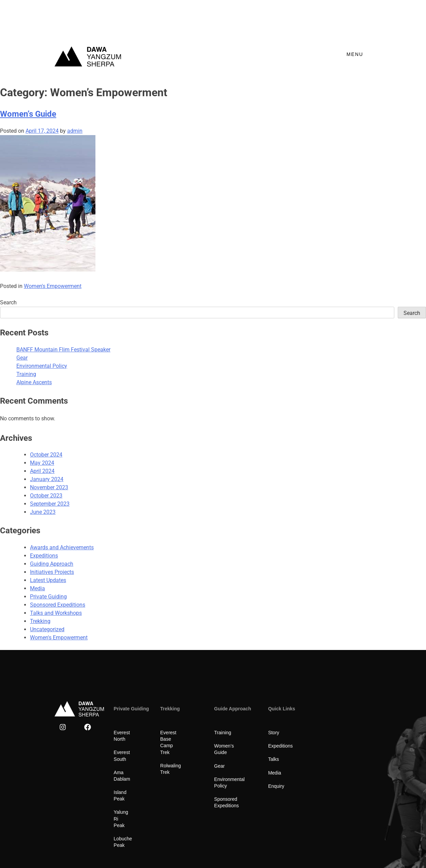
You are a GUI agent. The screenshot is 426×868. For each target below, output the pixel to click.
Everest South (129, 746)
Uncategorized (47, 629)
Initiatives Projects (52, 572)
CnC (367, 843)
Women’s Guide (28, 114)
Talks (274, 759)
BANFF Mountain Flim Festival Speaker (63, 350)
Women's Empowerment (53, 286)
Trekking (40, 621)
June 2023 (43, 512)
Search (8, 302)
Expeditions (44, 556)
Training (26, 374)
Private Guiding (48, 597)
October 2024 (46, 455)
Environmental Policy (42, 366)
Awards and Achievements (62, 547)
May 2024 (42, 463)
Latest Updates (48, 580)
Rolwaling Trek (176, 752)
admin (75, 131)
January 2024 (47, 479)
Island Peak (126, 773)
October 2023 (46, 496)
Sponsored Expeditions (58, 605)
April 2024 (42, 471)
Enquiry (276, 786)
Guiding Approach (52, 564)
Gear (22, 358)
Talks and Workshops (56, 613)
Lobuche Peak (129, 799)
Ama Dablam (128, 759)
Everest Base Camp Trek (181, 736)
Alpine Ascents (34, 382)
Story (274, 733)
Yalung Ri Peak (130, 786)
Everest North (128, 733)
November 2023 (49, 487)
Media (37, 588)
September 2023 (50, 504)
